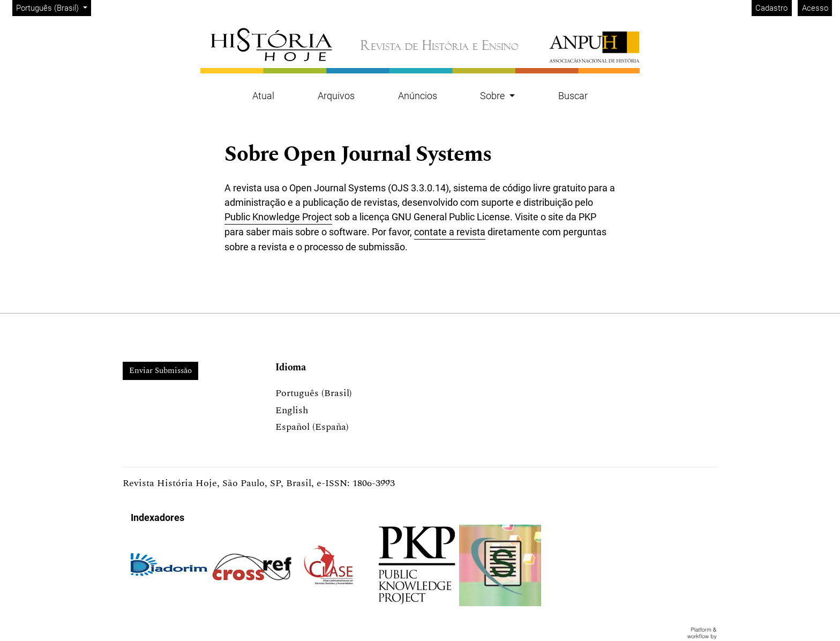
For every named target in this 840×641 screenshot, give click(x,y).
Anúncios (418, 96)
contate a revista (450, 232)
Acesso (815, 8)
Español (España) (312, 427)
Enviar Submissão (160, 371)
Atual (263, 96)
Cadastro (771, 8)
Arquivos (336, 96)
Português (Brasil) (53, 7)
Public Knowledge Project (278, 217)
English (292, 410)
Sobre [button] (493, 96)
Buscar (573, 96)
